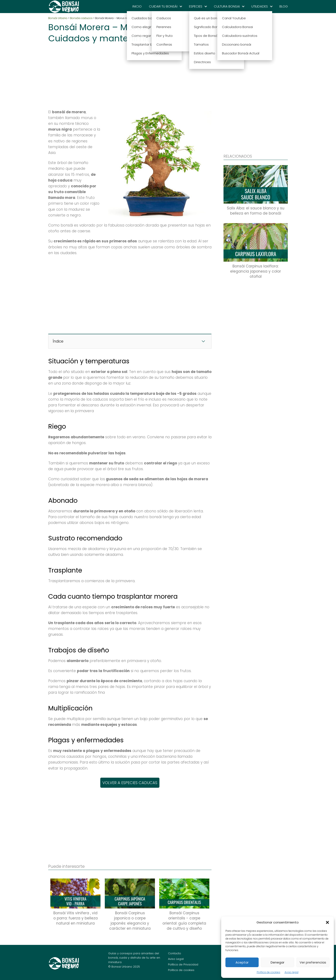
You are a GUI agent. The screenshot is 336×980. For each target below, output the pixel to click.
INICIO (137, 6)
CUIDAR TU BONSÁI (163, 6)
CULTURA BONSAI (227, 6)
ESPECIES (196, 6)
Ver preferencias (313, 962)
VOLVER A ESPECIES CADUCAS (130, 783)
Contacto (175, 953)
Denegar (277, 962)
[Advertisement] (130, 75)
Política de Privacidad (183, 964)
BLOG (284, 6)
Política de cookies (268, 972)
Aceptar (242, 962)
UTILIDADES (260, 6)
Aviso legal (292, 972)
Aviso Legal (176, 959)
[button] (327, 922)
